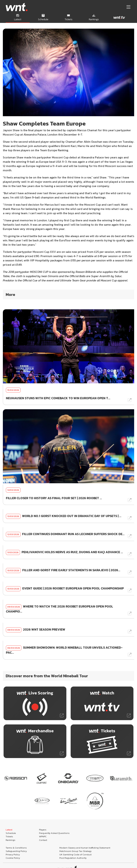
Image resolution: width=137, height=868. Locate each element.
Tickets (9, 836)
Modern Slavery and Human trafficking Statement (85, 848)
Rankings (11, 840)
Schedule (11, 833)
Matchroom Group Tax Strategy (75, 851)
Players (43, 830)
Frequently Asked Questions (54, 833)
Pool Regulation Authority (73, 858)
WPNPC (43, 836)
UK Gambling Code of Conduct (75, 855)
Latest (9, 830)
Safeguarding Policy (16, 851)
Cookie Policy (13, 858)
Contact (43, 840)
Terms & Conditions (16, 848)
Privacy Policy (13, 855)
